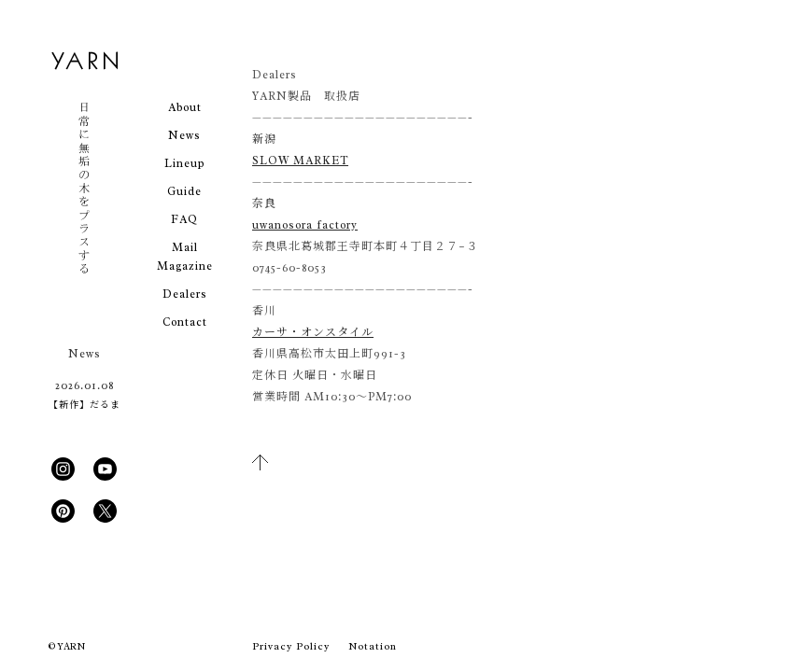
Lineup (184, 163)
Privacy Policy (291, 646)
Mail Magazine (185, 257)
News (184, 135)
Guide (184, 191)
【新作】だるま (85, 405)
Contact (185, 322)
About (185, 107)
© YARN (67, 646)
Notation (373, 646)
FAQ (184, 219)
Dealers (185, 294)
